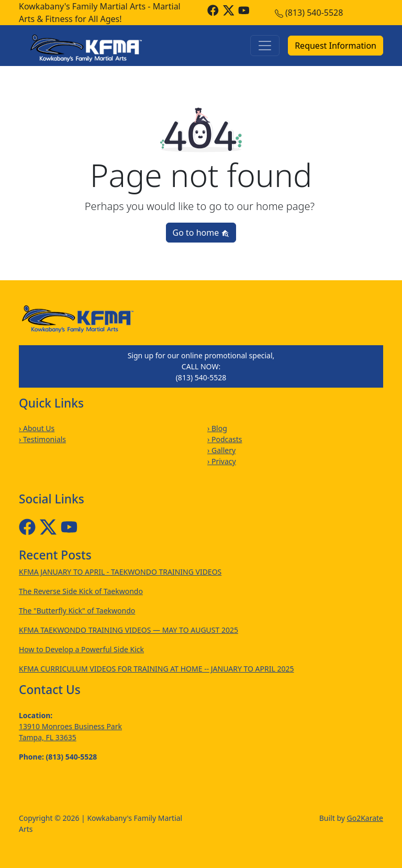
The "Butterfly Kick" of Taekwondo (77, 611)
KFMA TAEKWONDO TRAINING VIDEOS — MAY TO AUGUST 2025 (129, 630)
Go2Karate (365, 818)
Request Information (336, 46)
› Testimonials (42, 439)
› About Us (37, 428)
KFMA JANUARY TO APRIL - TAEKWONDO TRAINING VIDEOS (120, 572)
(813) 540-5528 (314, 13)
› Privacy (222, 461)
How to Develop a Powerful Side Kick (81, 649)
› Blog (217, 428)
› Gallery (221, 450)
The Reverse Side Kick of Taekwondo (81, 591)
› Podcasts (225, 439)
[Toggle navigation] (265, 46)
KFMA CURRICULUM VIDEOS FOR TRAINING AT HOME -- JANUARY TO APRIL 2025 (156, 669)
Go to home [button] (201, 233)
